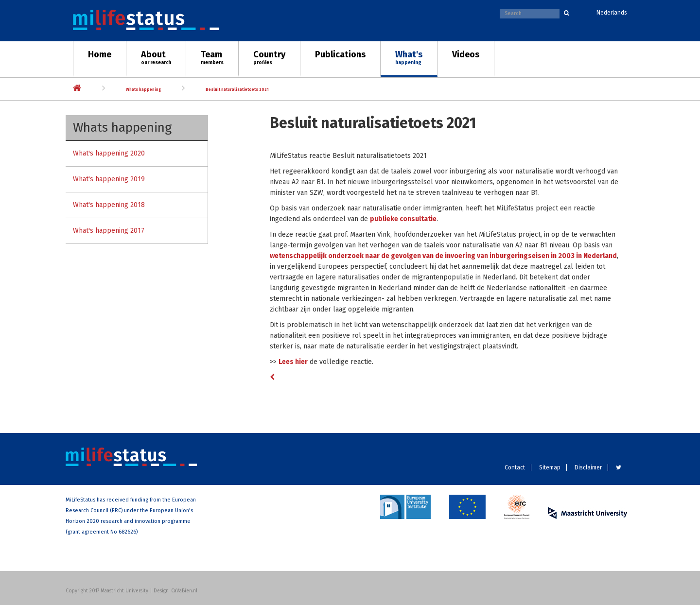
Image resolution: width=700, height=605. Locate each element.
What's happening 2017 (109, 231)
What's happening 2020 (109, 153)
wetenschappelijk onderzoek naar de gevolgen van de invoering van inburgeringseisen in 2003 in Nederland (443, 256)
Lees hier (293, 362)
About (156, 57)
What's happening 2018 (109, 205)
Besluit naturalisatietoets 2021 (237, 90)
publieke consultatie (403, 219)
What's (409, 57)
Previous (17, 84)
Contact (515, 467)
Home (100, 54)
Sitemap (550, 467)
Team (212, 57)
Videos (466, 54)
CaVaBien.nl (184, 591)
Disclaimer (588, 467)
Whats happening (143, 90)
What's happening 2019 (109, 179)
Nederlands (612, 13)
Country (269, 57)
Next (683, 84)
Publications (340, 54)
